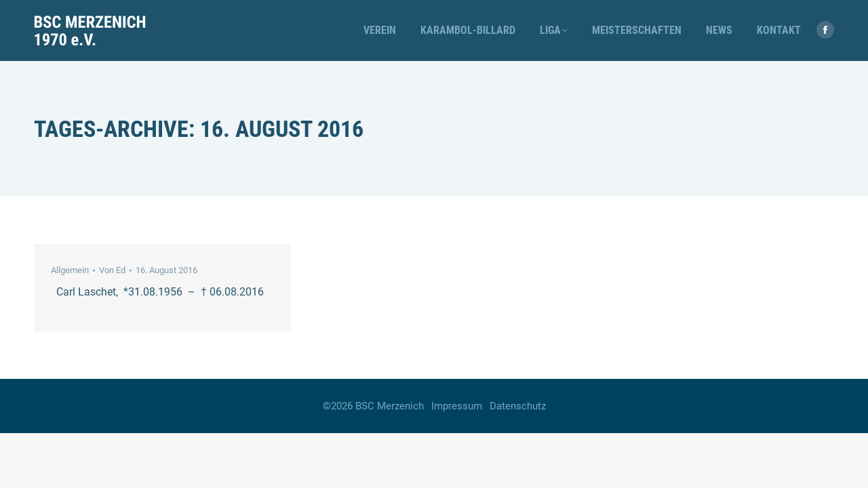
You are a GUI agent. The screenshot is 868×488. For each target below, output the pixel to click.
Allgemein (70, 270)
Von (112, 270)
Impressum (457, 406)
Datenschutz (518, 406)
